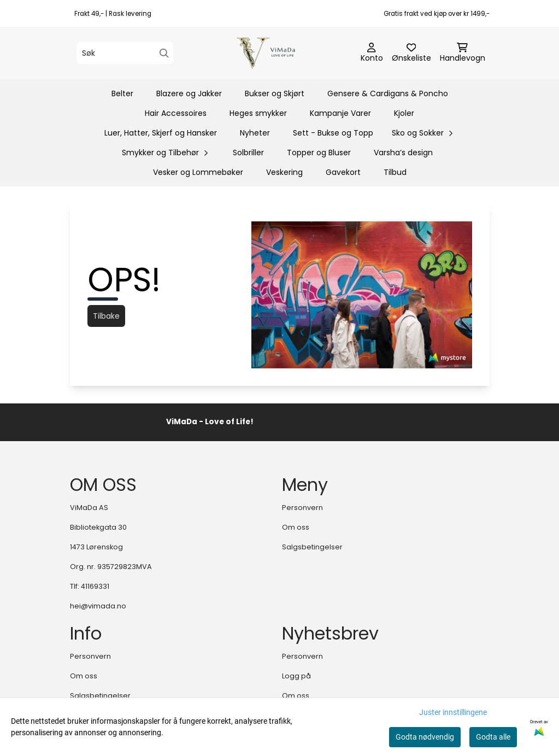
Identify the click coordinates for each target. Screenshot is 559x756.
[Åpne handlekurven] (463, 53)
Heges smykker (258, 113)
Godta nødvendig (425, 737)
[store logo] (283, 53)
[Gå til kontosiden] (372, 53)
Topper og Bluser (319, 153)
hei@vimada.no (98, 606)
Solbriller (248, 153)
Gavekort (343, 172)
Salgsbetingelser (312, 547)
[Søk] (125, 53)
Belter (122, 93)
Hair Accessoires (176, 113)
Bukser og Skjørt (275, 93)
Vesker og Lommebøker (198, 172)
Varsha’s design (403, 153)
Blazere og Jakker (189, 93)
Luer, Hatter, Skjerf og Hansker (161, 133)
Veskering (284, 172)
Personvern (302, 508)
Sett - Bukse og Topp (333, 133)
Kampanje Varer (340, 113)
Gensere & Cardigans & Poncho (388, 93)
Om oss (296, 527)
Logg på (296, 676)
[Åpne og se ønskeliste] (411, 53)
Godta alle (493, 737)
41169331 (95, 586)
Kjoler (404, 113)
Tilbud (395, 172)
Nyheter (255, 133)
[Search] (164, 53)
